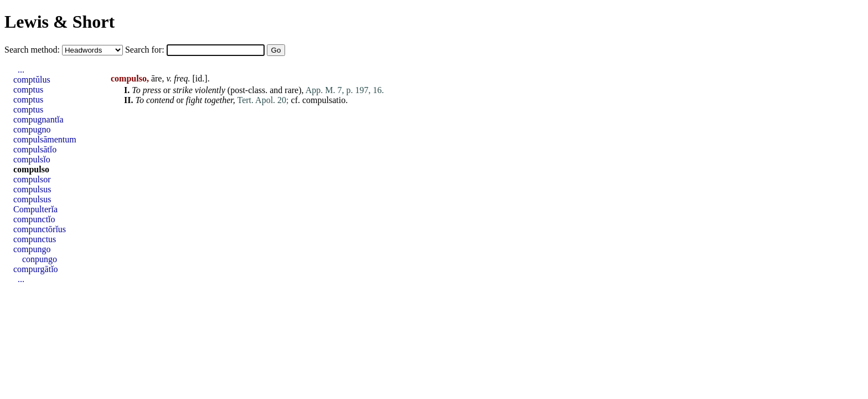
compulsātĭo (35, 149)
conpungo (40, 259)
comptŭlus (32, 80)
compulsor (32, 179)
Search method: (33, 50)
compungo (32, 249)
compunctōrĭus (40, 229)
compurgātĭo (36, 269)
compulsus (32, 189)
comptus (28, 89)
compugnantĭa (38, 119)
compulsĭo (32, 159)
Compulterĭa (35, 209)
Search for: (146, 50)
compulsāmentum (45, 139)
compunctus (35, 239)
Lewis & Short (60, 22)
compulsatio (324, 100)
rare (291, 90)
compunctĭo (34, 219)
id (199, 78)
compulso (31, 169)
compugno (32, 129)
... (21, 70)
